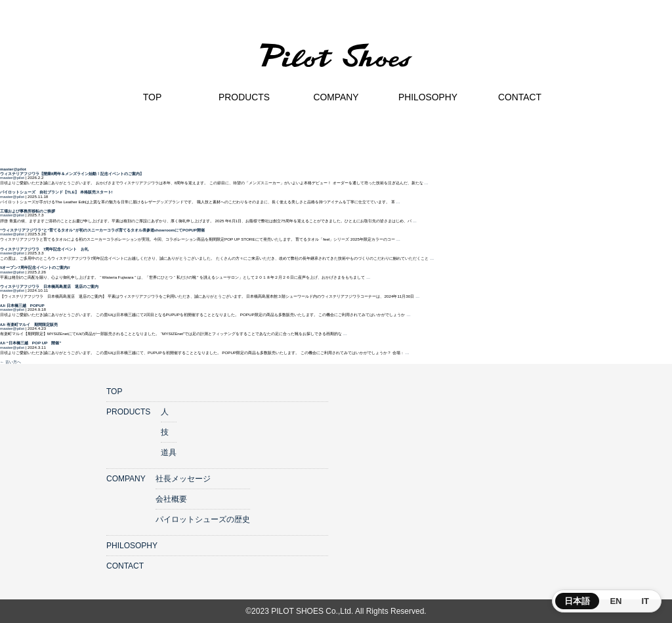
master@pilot (13, 169)
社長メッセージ (183, 479)
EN (616, 601)
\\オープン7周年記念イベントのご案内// (35, 267)
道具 (169, 452)
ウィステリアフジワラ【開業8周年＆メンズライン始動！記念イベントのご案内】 (72, 173)
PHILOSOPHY (132, 546)
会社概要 (171, 499)
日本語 (577, 601)
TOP (114, 392)
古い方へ (10, 362)
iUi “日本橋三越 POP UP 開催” (31, 343)
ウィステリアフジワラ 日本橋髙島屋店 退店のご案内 (49, 286)
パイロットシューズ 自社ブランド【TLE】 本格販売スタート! (56, 192)
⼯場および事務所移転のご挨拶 (28, 211)
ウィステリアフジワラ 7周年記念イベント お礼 (44, 249)
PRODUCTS (128, 412)
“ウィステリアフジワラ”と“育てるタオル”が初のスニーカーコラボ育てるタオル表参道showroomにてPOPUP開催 (102, 230)
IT (645, 601)
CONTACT (125, 566)
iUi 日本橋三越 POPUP (22, 305)
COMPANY (126, 479)
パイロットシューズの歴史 (203, 519)
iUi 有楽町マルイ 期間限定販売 (29, 324)
